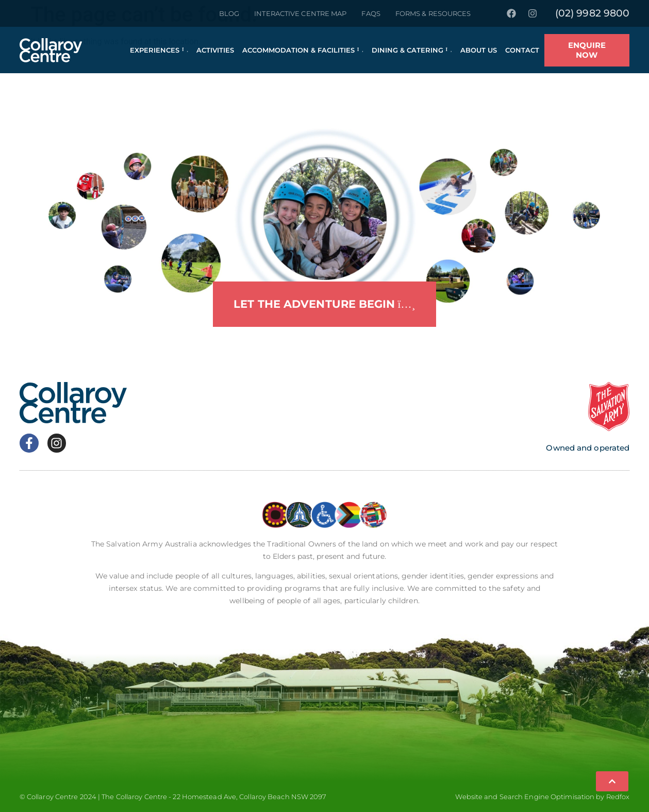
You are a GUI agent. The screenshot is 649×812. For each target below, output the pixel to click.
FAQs (371, 13)
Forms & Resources (433, 13)
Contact (522, 50)
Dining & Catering (412, 50)
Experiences (159, 50)
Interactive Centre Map (300, 13)
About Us (479, 50)
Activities (215, 50)
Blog (229, 13)
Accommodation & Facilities (303, 50)
